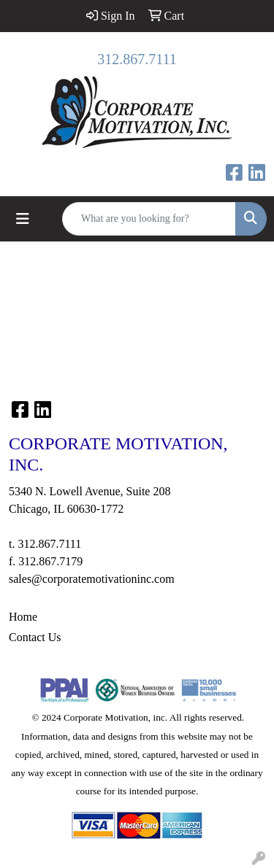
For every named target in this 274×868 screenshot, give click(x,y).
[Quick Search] (149, 219)
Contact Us (35, 637)
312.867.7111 (137, 59)
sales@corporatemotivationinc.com (92, 579)
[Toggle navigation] (23, 219)
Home (23, 617)
